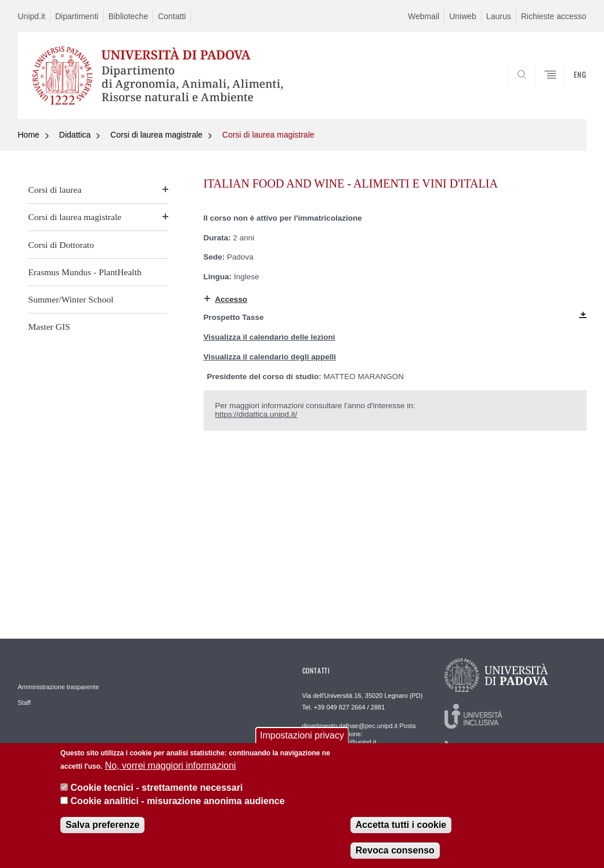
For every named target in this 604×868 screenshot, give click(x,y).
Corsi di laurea (55, 190)
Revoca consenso (395, 854)
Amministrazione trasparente (59, 687)
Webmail (424, 16)
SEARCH (538, 91)
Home (29, 135)
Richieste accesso (554, 16)
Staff (24, 703)
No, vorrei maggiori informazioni (171, 769)
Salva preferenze (102, 828)
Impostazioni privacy (302, 739)
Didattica (75, 135)
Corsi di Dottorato (61, 245)
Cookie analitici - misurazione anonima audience (178, 804)
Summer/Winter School (71, 299)
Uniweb (463, 16)
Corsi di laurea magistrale (156, 135)
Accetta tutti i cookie (401, 828)
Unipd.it (32, 16)
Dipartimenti (77, 16)
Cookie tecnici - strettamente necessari (157, 791)
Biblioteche (129, 16)
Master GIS (49, 327)
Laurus (499, 16)
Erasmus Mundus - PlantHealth (85, 272)
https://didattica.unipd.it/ (256, 414)
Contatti (172, 16)
